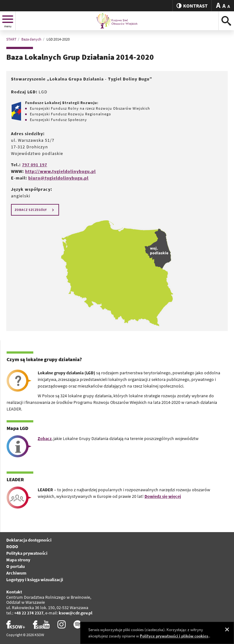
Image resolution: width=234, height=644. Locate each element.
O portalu (16, 566)
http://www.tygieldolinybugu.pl (60, 171)
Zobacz (45, 438)
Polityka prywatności (27, 553)
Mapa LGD (17, 428)
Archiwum (16, 573)
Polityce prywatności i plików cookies (174, 636)
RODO (12, 547)
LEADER (15, 479)
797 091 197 (35, 165)
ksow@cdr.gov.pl (76, 613)
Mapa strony (18, 560)
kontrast (192, 6)
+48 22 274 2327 (29, 613)
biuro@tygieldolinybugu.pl (58, 178)
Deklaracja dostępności (29, 540)
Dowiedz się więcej (163, 496)
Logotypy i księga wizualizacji (35, 580)
